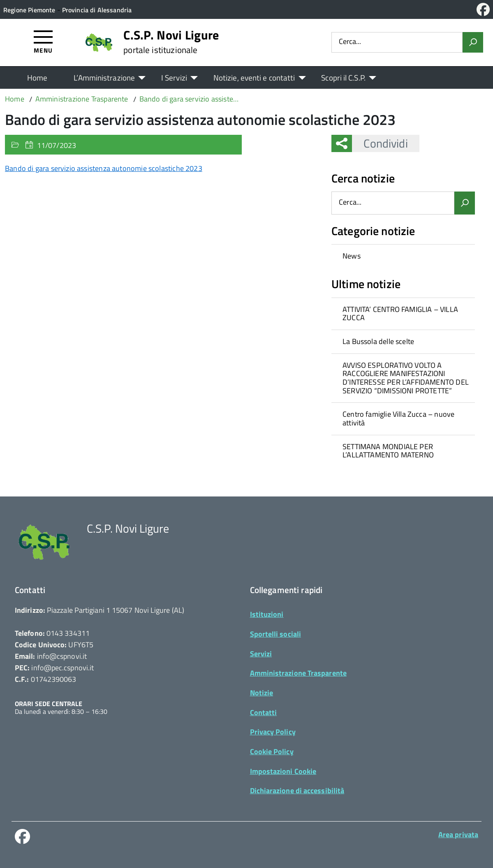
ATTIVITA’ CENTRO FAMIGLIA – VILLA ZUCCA (400, 314)
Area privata (458, 835)
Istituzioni (267, 614)
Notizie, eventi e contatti (254, 77)
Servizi (261, 654)
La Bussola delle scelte (378, 341)
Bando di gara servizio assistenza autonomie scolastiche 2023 (104, 168)
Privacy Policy (273, 732)
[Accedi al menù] (43, 41)
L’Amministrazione (104, 77)
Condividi (380, 143)
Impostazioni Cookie (283, 771)
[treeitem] (403, 256)
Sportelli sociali (276, 634)
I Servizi (174, 77)
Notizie (262, 693)
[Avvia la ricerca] (473, 42)
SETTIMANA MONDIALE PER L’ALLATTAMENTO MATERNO (388, 451)
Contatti (264, 712)
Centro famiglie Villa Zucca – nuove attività (398, 418)
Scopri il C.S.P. (343, 77)
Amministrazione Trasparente (298, 673)
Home (37, 77)
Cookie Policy (272, 751)
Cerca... (350, 42)
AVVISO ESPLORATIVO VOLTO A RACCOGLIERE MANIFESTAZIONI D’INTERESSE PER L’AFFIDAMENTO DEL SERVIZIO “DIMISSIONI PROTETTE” (406, 378)
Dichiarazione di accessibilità (297, 791)
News (352, 256)
